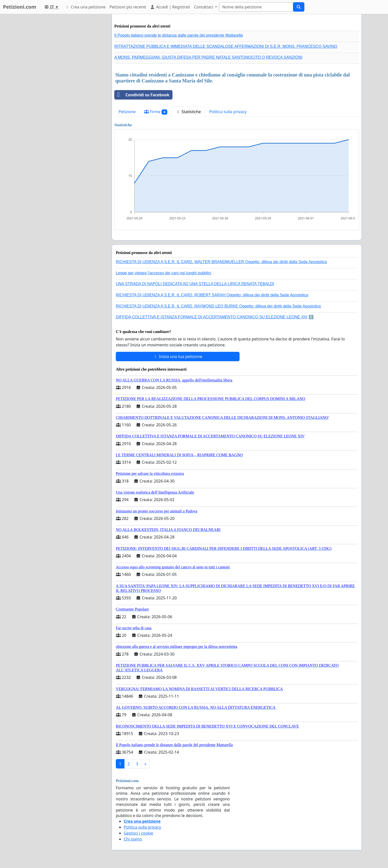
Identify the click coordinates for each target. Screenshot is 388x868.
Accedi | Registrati (170, 7)
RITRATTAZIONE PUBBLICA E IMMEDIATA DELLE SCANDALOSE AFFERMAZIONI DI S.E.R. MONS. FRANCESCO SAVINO (226, 46)
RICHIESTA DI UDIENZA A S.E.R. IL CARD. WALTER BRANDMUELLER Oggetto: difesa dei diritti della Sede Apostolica (221, 262)
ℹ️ (311, 317)
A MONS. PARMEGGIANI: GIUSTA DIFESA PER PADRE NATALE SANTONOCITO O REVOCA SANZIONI (208, 57)
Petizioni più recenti (128, 7)
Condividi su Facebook (142, 95)
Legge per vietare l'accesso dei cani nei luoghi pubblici (164, 273)
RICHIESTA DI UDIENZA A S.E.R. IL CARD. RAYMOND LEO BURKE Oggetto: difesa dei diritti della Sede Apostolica (218, 306)
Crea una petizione (85, 7)
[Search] (256, 7)
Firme (156, 112)
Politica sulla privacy (228, 112)
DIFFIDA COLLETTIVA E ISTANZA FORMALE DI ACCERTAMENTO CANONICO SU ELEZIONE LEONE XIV (212, 317)
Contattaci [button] (204, 7)
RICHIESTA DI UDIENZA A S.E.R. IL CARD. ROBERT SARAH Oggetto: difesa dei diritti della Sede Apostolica (212, 295)
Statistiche (188, 112)
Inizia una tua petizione (178, 357)
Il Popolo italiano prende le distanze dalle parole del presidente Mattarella (179, 35)
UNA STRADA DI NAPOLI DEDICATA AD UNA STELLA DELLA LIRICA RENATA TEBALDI (195, 284)
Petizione (127, 112)
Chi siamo (133, 839)
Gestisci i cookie (138, 833)
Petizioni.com (20, 7)
